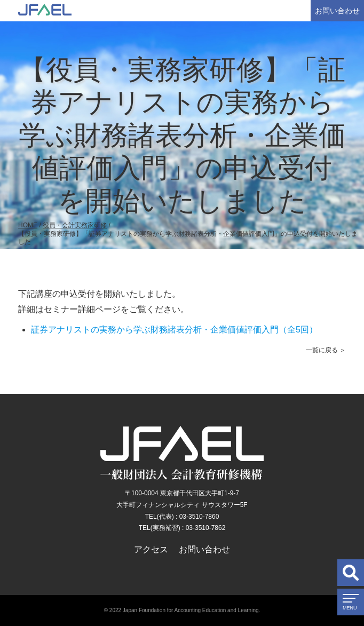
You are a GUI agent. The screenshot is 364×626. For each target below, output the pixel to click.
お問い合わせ (337, 11)
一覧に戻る (322, 350)
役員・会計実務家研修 (75, 225)
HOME (28, 225)
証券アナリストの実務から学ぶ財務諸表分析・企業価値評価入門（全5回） (174, 330)
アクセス (151, 549)
